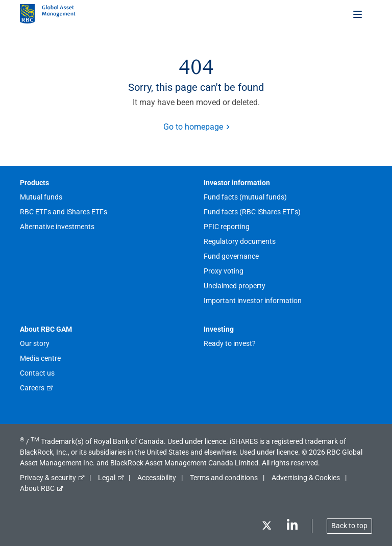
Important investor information (253, 301)
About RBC (37, 488)
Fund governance (231, 256)
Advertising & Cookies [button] (306, 478)
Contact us (37, 373)
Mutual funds (41, 197)
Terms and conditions (224, 478)
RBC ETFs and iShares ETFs (64, 212)
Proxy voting (224, 271)
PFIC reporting (227, 227)
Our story (35, 343)
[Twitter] (266, 527)
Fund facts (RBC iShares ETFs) (252, 212)
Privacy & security (48, 478)
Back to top (349, 526)
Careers (32, 388)
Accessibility (157, 478)
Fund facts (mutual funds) (245, 197)
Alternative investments (57, 227)
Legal (107, 478)
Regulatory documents (240, 241)
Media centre (40, 358)
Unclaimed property (235, 286)
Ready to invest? (230, 343)
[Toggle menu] (358, 14)
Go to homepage (193, 127)
